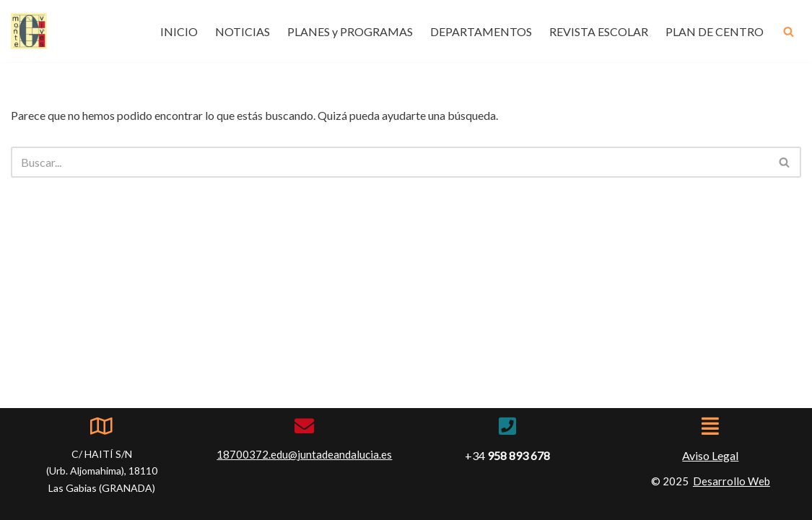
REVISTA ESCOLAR (599, 31)
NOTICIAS (243, 31)
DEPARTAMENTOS (481, 31)
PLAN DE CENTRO (715, 31)
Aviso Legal (710, 455)
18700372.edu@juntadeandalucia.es (304, 454)
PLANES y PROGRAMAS (350, 31)
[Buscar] (789, 31)
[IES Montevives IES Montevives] (29, 31)
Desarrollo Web (732, 481)
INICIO (179, 31)
